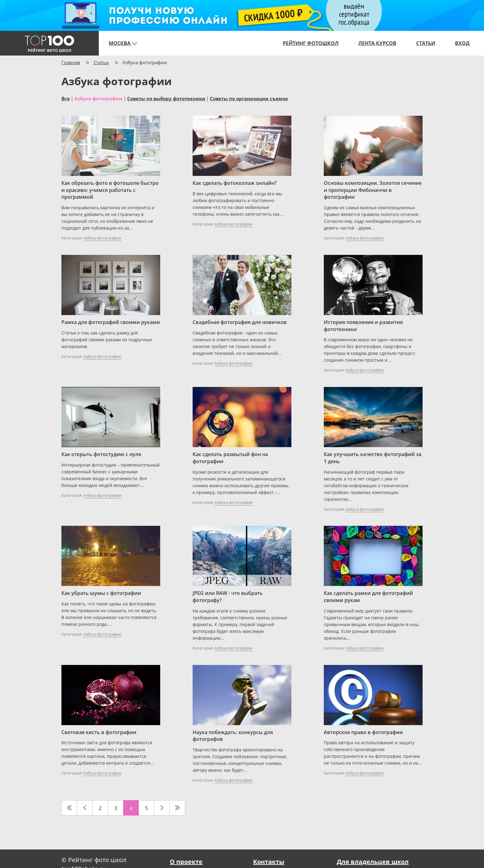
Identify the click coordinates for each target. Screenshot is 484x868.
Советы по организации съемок (249, 98)
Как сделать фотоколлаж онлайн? (235, 183)
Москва (123, 43)
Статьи (426, 43)
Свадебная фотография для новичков (240, 322)
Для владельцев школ (373, 862)
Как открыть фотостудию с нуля (101, 454)
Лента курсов (377, 43)
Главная (71, 62)
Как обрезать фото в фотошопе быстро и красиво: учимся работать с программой (110, 190)
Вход (462, 43)
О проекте (186, 862)
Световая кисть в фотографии (99, 732)
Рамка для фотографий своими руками (111, 322)
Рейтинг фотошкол (311, 43)
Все (66, 98)
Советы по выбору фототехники (166, 98)
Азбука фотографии (98, 98)
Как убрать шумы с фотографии (101, 593)
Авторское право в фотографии (363, 732)
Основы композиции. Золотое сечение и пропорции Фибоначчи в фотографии (373, 190)
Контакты (269, 862)
